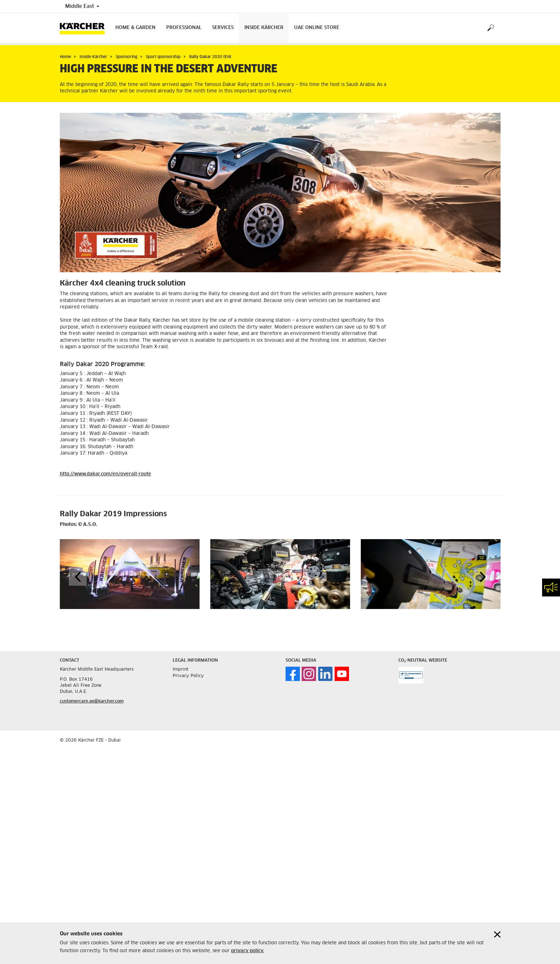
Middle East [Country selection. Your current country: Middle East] (82, 6)
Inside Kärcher (264, 28)
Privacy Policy (188, 676)
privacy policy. (248, 951)
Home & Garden (135, 28)
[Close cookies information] (497, 934)
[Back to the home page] (85, 28)
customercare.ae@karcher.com (92, 701)
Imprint (181, 670)
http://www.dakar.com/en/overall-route (106, 474)
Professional (184, 28)
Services (223, 28)
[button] (78, 577)
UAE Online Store (317, 28)
